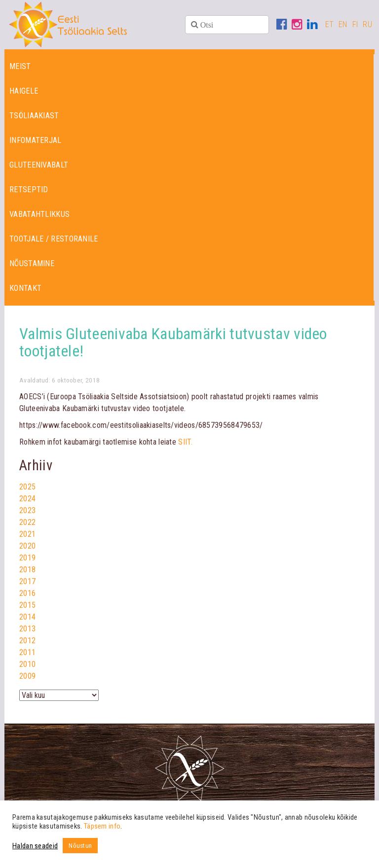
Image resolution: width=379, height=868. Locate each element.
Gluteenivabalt (39, 165)
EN (343, 24)
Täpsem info (102, 826)
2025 (27, 487)
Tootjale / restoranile (54, 239)
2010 (27, 664)
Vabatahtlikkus (39, 214)
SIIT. (185, 442)
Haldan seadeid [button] (35, 846)
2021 (27, 534)
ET (330, 24)
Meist (20, 66)
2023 (27, 510)
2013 (27, 629)
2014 (27, 617)
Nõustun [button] (80, 846)
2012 (27, 641)
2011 (27, 652)
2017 (27, 581)
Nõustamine (32, 263)
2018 (27, 570)
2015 (27, 605)
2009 (27, 676)
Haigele (24, 91)
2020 (27, 546)
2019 (27, 558)
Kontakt (25, 288)
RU (367, 24)
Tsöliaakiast (34, 116)
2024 (27, 499)
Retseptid (29, 190)
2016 (27, 593)
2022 (27, 522)
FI (355, 24)
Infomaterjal (36, 140)
